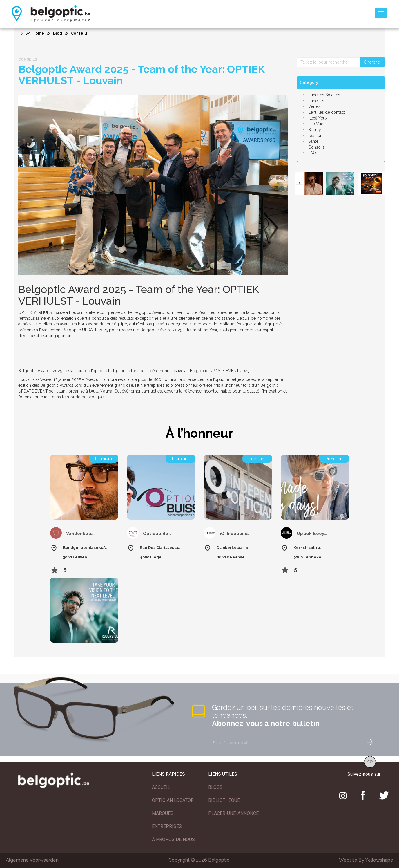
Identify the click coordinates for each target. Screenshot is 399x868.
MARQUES (163, 813)
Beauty (315, 130)
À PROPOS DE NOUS (173, 839)
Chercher (373, 62)
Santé (313, 141)
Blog (58, 33)
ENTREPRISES (167, 826)
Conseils (316, 147)
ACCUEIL (161, 787)
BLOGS (215, 787)
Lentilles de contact (327, 112)
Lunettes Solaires (324, 95)
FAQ (312, 153)
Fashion (315, 135)
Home (38, 33)
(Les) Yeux (318, 118)
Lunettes (316, 101)
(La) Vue (316, 124)
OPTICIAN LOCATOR (173, 800)
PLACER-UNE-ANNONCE (233, 813)
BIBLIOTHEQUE (224, 800)
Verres (314, 106)
